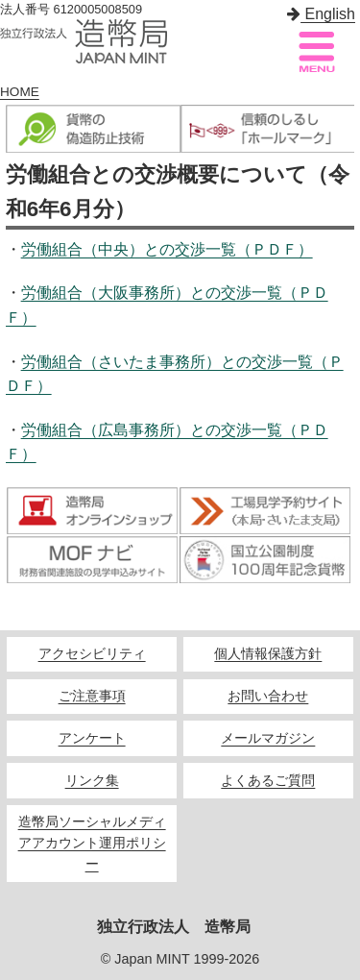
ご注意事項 (92, 696)
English (321, 14)
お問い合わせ (268, 696)
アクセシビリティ (92, 654)
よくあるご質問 (268, 781)
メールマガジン (268, 738)
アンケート (92, 738)
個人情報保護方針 (268, 654)
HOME (20, 92)
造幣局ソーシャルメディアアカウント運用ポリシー (92, 843)
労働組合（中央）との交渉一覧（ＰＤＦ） (167, 249)
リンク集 (92, 781)
